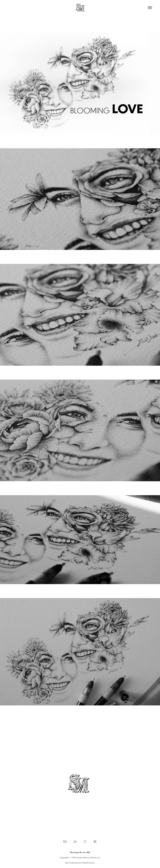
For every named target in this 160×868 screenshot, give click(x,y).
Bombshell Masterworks (83, 863)
